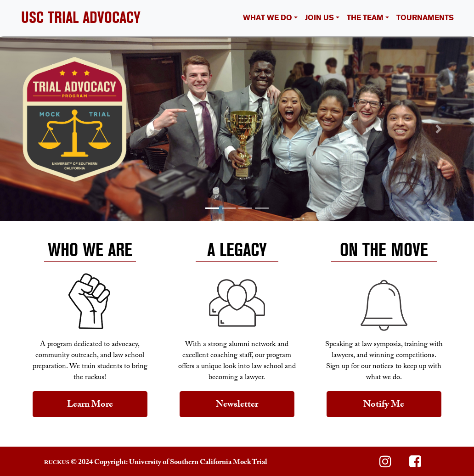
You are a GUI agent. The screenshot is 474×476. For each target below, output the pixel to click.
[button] (36, 129)
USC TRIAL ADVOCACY (81, 18)
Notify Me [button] (384, 405)
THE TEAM (365, 18)
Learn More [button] (90, 405)
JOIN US (319, 18)
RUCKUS (57, 462)
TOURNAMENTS (425, 18)
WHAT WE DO (268, 18)
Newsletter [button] (237, 405)
